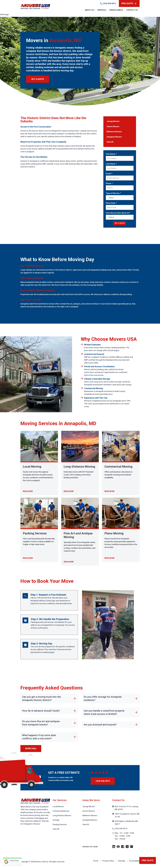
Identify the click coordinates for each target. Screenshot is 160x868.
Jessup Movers (113, 121)
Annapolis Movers (114, 137)
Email (108, 174)
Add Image (4, 14)
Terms (96, 861)
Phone (109, 183)
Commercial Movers (61, 811)
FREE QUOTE (129, 3)
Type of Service (113, 193)
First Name (111, 154)
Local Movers (58, 806)
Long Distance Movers (62, 815)
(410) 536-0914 (109, 3)
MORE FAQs (31, 749)
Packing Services (60, 824)
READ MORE (28, 491)
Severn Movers (113, 126)
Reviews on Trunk (90, 847)
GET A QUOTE (38, 79)
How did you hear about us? (118, 213)
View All (110, 142)
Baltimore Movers (114, 132)
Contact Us (132, 10)
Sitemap (122, 861)
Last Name (111, 164)
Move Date (111, 203)
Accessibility (134, 861)
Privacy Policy (108, 861)
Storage (56, 820)
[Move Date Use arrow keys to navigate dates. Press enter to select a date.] (120, 207)
